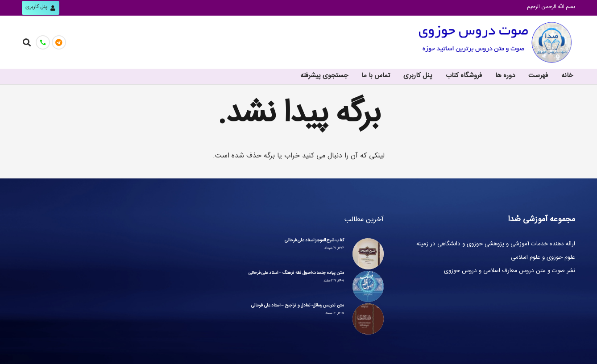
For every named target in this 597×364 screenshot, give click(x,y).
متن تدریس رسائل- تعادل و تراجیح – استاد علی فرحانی (298, 306)
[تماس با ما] (43, 42)
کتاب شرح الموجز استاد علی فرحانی (314, 241)
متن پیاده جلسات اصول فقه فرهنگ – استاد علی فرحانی (296, 273)
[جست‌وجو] (27, 42)
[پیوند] (495, 42)
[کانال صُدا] (59, 42)
